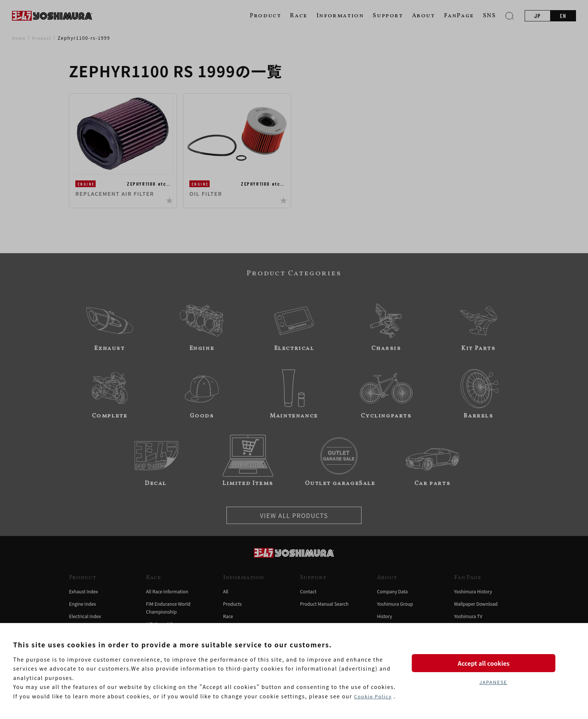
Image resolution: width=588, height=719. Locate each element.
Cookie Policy (374, 696)
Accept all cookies (493, 661)
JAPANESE (493, 683)
